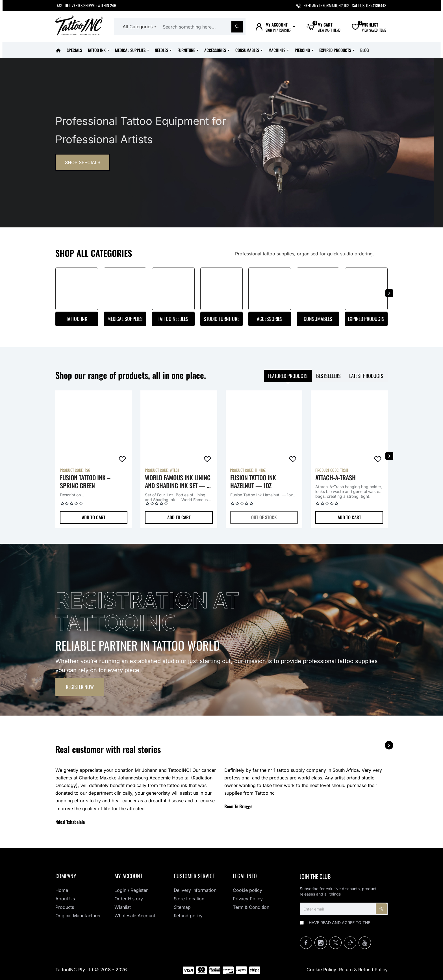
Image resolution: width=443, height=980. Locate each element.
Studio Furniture (221, 319)
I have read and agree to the (335, 925)
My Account (128, 876)
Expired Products (366, 319)
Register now (80, 687)
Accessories (270, 319)
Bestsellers (328, 376)
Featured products (288, 376)
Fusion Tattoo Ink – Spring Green (85, 482)
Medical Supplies (125, 319)
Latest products (366, 376)
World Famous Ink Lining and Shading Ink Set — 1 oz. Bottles (178, 482)
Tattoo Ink (77, 319)
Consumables (318, 319)
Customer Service (194, 876)
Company (66, 876)
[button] (94, 518)
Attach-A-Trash (335, 478)
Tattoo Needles (173, 319)
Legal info (245, 876)
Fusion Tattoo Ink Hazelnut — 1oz (253, 482)
